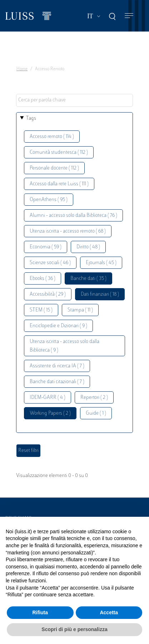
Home (22, 69)
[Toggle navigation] (129, 16)
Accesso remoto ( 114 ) (52, 137)
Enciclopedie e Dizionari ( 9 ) (58, 326)
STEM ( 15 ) (41, 310)
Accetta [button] (109, 612)
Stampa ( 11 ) (80, 310)
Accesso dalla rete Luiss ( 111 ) (59, 184)
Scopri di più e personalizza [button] (74, 629)
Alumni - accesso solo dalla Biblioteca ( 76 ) (73, 216)
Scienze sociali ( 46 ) (50, 263)
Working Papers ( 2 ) (50, 413)
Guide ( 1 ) (96, 413)
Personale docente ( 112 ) (54, 168)
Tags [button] (31, 118)
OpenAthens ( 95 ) (49, 200)
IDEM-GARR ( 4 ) (48, 398)
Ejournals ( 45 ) (101, 263)
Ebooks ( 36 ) (43, 279)
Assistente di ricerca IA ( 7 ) (57, 366)
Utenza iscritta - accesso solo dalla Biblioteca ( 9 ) (64, 346)
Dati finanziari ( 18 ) (100, 294)
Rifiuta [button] (40, 612)
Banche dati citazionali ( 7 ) (57, 382)
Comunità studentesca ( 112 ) (59, 152)
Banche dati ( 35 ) (88, 279)
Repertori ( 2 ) (94, 398)
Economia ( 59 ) (46, 247)
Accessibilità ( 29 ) (48, 294)
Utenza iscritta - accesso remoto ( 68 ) (68, 231)
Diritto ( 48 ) (88, 247)
